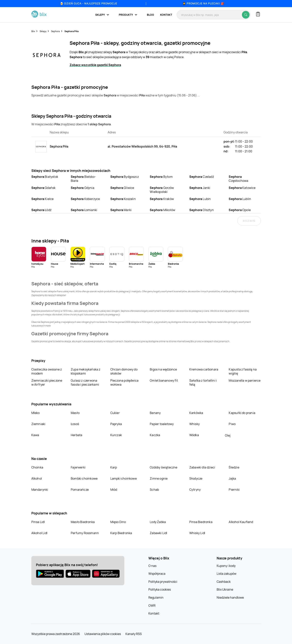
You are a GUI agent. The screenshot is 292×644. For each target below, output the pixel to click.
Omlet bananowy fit (164, 380)
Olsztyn (202, 210)
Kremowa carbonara (204, 369)
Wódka (194, 435)
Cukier (115, 413)
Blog (150, 15)
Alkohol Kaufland (241, 522)
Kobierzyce (85, 199)
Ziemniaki (38, 424)
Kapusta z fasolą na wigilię (243, 371)
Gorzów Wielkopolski (162, 190)
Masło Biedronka (83, 522)
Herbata (76, 435)
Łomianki (84, 210)
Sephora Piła (72, 31)
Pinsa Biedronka (201, 522)
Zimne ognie (159, 478)
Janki (200, 188)
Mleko (36, 413)
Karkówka (196, 413)
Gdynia (83, 188)
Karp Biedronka (121, 533)
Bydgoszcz (125, 177)
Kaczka (155, 435)
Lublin (240, 199)
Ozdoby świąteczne (163, 467)
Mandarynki (40, 490)
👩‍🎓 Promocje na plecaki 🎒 (203, 3)
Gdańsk (44, 188)
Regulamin (156, 597)
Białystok (45, 177)
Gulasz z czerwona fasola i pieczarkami (85, 382)
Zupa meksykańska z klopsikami (86, 371)
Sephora (55, 31)
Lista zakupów (227, 574)
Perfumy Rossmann (85, 533)
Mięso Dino (118, 522)
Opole (240, 210)
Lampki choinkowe (124, 478)
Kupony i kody (226, 566)
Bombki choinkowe (84, 478)
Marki (121, 210)
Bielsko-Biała (83, 179)
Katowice (242, 188)
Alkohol (37, 478)
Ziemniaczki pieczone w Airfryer (47, 382)
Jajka (232, 478)
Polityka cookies (160, 589)
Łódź (41, 210)
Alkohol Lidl (39, 533)
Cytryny (195, 490)
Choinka (37, 467)
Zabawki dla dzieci (202, 467)
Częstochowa (238, 179)
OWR (152, 606)
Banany (155, 413)
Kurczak (116, 435)
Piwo (232, 424)
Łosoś (75, 424)
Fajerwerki (78, 467)
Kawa (35, 435)
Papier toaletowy (162, 424)
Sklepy (43, 31)
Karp (114, 467)
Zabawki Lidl (158, 533)
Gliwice (122, 188)
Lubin (200, 199)
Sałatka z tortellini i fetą (203, 382)
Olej (228, 435)
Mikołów (162, 210)
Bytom (161, 177)
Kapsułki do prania (242, 413)
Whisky (194, 424)
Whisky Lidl (197, 533)
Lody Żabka (158, 522)
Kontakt (166, 15)
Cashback (224, 582)
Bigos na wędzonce (163, 369)
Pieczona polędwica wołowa (124, 382)
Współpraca (157, 574)
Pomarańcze (80, 490)
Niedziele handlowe (230, 597)
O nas (152, 566)
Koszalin (123, 199)
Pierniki (234, 490)
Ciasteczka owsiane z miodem (47, 371)
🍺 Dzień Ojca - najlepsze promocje (89, 3)
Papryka (116, 424)
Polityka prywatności (163, 582)
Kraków (162, 199)
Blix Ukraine (225, 589)
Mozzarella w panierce (245, 380)
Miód (114, 490)
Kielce (43, 199)
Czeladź (202, 177)
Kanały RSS (134, 634)
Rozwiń (249, 221)
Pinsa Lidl (38, 522)
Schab (154, 490)
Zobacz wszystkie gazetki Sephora (95, 65)
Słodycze (196, 478)
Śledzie (234, 467)
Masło (75, 413)
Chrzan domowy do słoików (124, 371)
